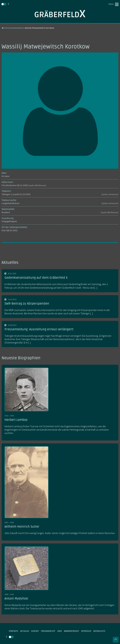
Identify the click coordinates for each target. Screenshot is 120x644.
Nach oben (116, 640)
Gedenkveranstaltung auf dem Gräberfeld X (36, 278)
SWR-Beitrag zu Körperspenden (27, 304)
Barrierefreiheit (71, 631)
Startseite (13, 631)
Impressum (86, 631)
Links (60, 631)
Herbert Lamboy (16, 420)
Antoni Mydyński (16, 599)
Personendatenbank (14, 28)
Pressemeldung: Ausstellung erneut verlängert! (39, 329)
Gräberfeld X (60, 14)
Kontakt (35, 631)
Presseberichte (48, 631)
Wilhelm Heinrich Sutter (22, 527)
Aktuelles (25, 631)
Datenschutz (99, 631)
